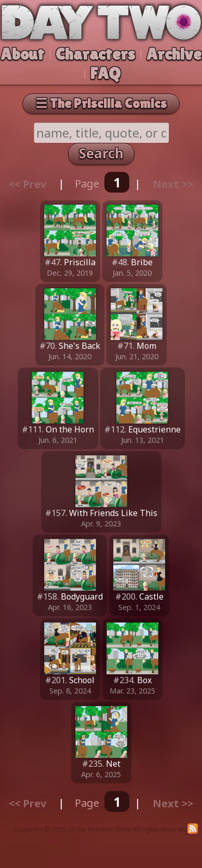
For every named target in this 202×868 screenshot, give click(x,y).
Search (101, 153)
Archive (174, 54)
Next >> (173, 184)
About (22, 54)
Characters (95, 54)
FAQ (105, 73)
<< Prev (28, 184)
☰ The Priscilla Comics (101, 103)
